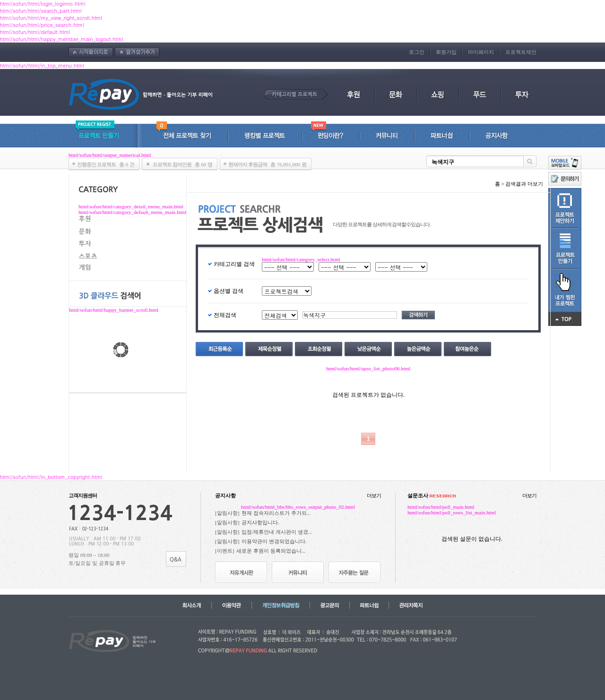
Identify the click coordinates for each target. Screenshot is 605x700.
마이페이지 (481, 52)
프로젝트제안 (521, 52)
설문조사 (432, 495)
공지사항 (225, 495)
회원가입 (446, 52)
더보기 (374, 495)
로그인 (417, 52)
